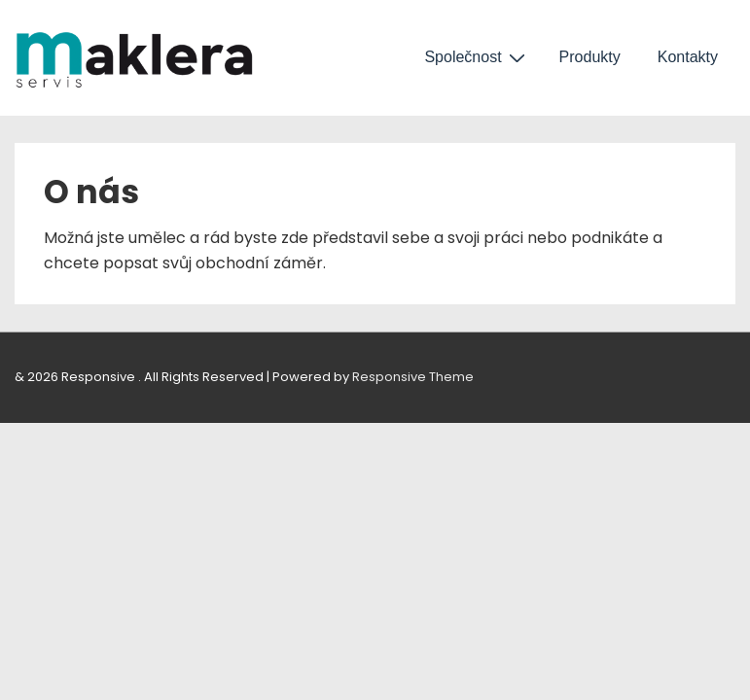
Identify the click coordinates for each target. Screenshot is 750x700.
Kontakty (688, 57)
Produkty (590, 57)
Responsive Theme (413, 377)
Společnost (477, 57)
